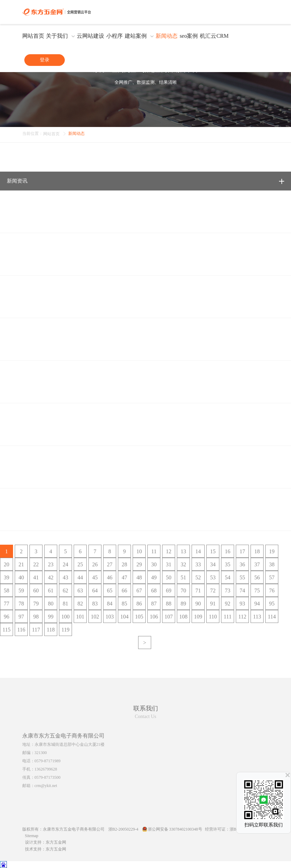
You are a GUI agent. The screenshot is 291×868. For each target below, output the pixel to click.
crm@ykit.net (46, 786)
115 (6, 630)
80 (51, 604)
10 (139, 551)
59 (21, 591)
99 (51, 617)
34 (213, 564)
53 (213, 577)
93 (242, 604)
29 (139, 564)
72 (213, 591)
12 (169, 551)
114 (272, 617)
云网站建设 (90, 36)
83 (95, 604)
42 (51, 577)
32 (183, 564)
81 (65, 604)
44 (80, 577)
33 (198, 564)
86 (139, 604)
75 (257, 591)
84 (110, 604)
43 (65, 577)
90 (198, 604)
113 (257, 617)
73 (228, 591)
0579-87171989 (48, 761)
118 (51, 630)
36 (242, 564)
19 (272, 551)
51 (183, 577)
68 (154, 591)
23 (51, 564)
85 (124, 604)
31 (169, 564)
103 (110, 617)
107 (169, 617)
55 (242, 577)
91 (213, 604)
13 (183, 551)
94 (257, 604)
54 (228, 577)
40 (21, 577)
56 (257, 577)
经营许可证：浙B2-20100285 (231, 829)
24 (65, 564)
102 (95, 617)
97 (21, 617)
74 (242, 591)
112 (242, 617)
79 (36, 604)
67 (139, 591)
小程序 (114, 36)
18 (257, 551)
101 (80, 617)
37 (257, 564)
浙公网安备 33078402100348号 (175, 829)
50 (169, 577)
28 (124, 564)
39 (7, 577)
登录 (45, 60)
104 (124, 617)
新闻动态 (167, 36)
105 (139, 617)
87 (154, 604)
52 (198, 577)
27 (110, 564)
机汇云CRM (214, 36)
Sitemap (32, 836)
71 (198, 591)
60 (36, 591)
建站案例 (136, 36)
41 (36, 577)
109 (198, 617)
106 (154, 617)
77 (7, 604)
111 (228, 617)
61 (51, 591)
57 (272, 577)
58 (7, 591)
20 (7, 564)
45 (95, 577)
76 (272, 591)
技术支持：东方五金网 (46, 849)
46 (110, 577)
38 (272, 564)
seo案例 (189, 36)
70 (183, 591)
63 (80, 591)
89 (183, 604)
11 (154, 551)
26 (95, 564)
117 (36, 630)
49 (154, 577)
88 (169, 604)
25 (80, 564)
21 (21, 564)
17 (242, 551)
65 (110, 591)
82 (80, 604)
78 (21, 604)
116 (21, 630)
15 (213, 551)
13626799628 (46, 769)
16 (228, 551)
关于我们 (57, 36)
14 (198, 551)
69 (169, 591)
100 (65, 617)
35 (228, 564)
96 (7, 617)
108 (183, 617)
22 (36, 564)
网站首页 (33, 36)
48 (139, 577)
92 (228, 604)
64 (95, 591)
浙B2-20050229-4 (123, 829)
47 (124, 577)
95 (272, 604)
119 (65, 630)
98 (36, 617)
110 (213, 617)
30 (154, 564)
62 (65, 591)
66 (124, 591)
